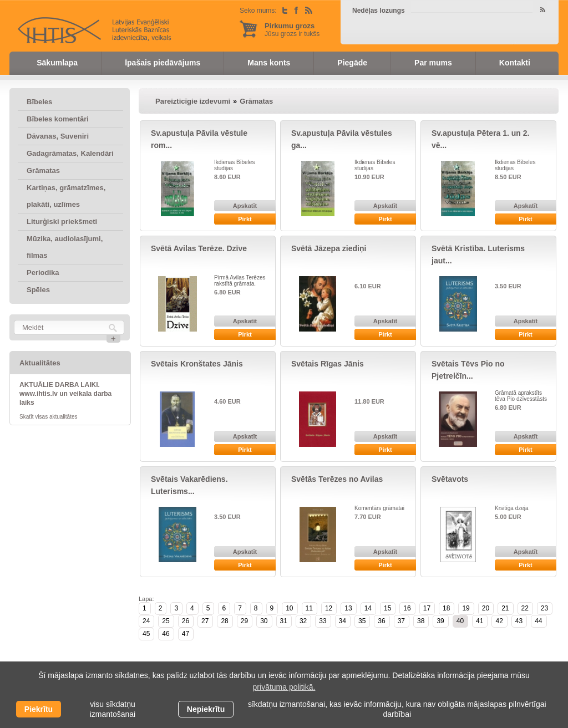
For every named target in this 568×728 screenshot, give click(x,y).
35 (362, 621)
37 (401, 621)
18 (446, 608)
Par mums (433, 63)
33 (323, 621)
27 (205, 621)
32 (303, 621)
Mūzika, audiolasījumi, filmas (65, 247)
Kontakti (515, 63)
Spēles (38, 290)
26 (186, 621)
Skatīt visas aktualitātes (49, 417)
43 (519, 621)
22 (525, 608)
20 (486, 608)
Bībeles (39, 102)
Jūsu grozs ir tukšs (292, 30)
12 (329, 608)
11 (309, 608)
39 (440, 621)
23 (544, 608)
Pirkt (245, 219)
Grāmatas (43, 170)
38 (421, 621)
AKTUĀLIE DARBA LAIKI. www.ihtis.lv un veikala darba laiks (65, 394)
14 (368, 608)
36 (381, 621)
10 (289, 608)
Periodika (43, 273)
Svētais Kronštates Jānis (197, 364)
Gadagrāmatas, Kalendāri (70, 153)
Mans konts (269, 63)
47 (186, 634)
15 (387, 608)
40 (460, 621)
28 (224, 621)
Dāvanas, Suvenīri (58, 136)
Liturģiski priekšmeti (62, 222)
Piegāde (352, 63)
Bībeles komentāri (58, 119)
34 (343, 621)
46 (166, 634)
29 (244, 621)
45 (146, 634)
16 (407, 608)
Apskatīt (245, 206)
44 (538, 621)
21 (505, 608)
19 (466, 608)
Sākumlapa (57, 63)
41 (480, 621)
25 (166, 621)
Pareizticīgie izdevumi (193, 101)
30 (264, 621)
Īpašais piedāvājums (163, 63)
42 (499, 621)
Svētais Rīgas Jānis (328, 364)
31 (284, 621)
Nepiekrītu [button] (206, 709)
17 (427, 608)
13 (348, 608)
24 (146, 621)
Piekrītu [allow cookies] (39, 709)
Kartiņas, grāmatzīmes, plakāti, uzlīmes (66, 196)
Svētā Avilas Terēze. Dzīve (199, 248)
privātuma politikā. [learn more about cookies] (284, 687)
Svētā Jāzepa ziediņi (329, 248)
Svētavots (450, 479)
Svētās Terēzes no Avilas (337, 479)
